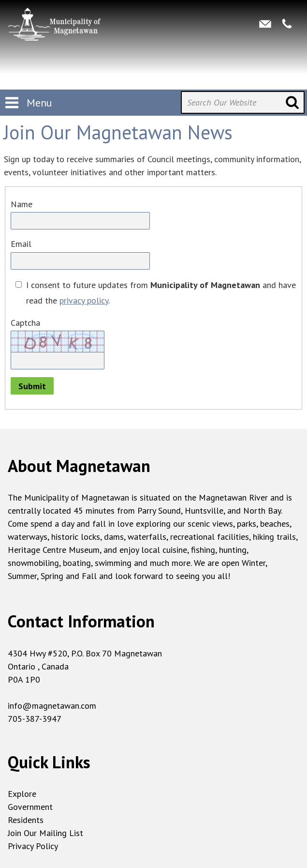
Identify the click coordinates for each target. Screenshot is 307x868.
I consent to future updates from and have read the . (161, 293)
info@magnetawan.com (52, 706)
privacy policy (84, 300)
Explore (22, 794)
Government (30, 807)
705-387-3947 (35, 719)
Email (21, 244)
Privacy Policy (33, 846)
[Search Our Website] (243, 102)
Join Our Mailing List (45, 833)
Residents (26, 820)
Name (22, 204)
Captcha (25, 323)
